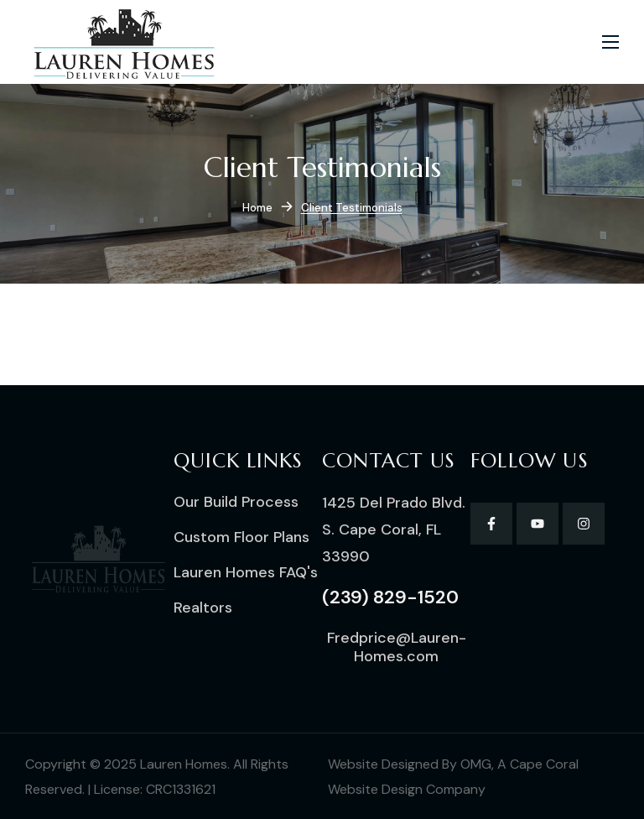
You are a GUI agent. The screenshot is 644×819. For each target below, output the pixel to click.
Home (257, 208)
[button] (236, 502)
